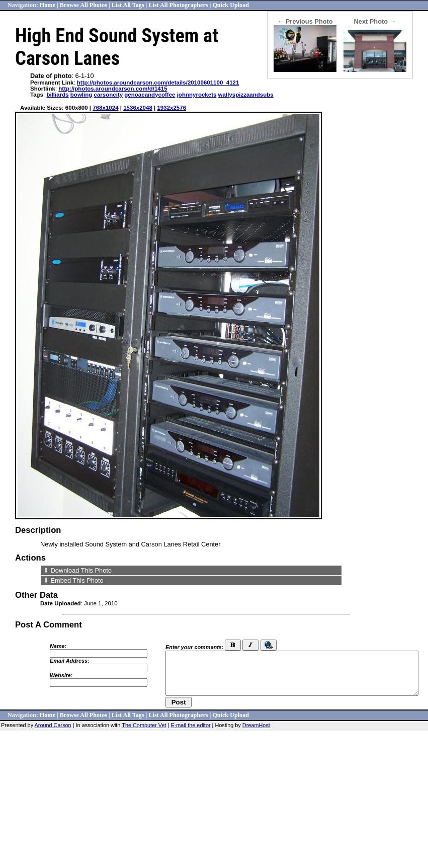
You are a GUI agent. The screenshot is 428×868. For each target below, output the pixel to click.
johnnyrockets (197, 95)
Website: (61, 675)
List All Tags (128, 5)
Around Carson (53, 725)
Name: (58, 646)
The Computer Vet (144, 725)
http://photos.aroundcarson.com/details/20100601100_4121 (158, 83)
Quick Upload (231, 5)
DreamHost (256, 725)
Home (48, 5)
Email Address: (70, 661)
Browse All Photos (83, 5)
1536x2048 (138, 108)
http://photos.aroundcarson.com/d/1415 (113, 89)
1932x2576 (172, 108)
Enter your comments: (194, 647)
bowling (81, 95)
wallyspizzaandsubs (246, 95)
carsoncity (109, 95)
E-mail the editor (190, 725)
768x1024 (105, 108)
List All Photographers (178, 5)
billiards (57, 95)
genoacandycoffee (150, 95)
